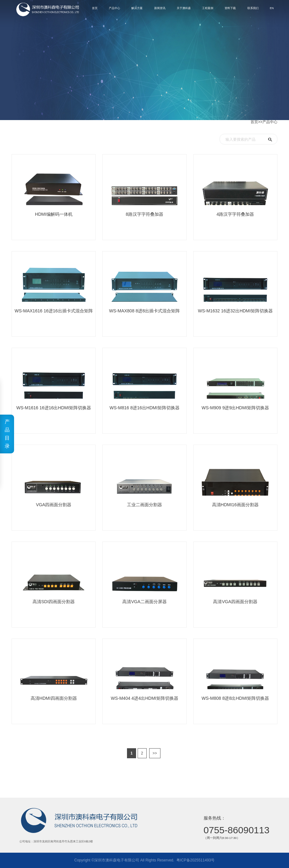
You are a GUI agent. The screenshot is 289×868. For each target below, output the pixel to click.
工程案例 (191, 9)
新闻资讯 (136, 9)
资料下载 (217, 9)
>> (155, 753)
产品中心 (270, 122)
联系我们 (242, 9)
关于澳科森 (164, 9)
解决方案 (111, 9)
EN (264, 9)
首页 (254, 122)
